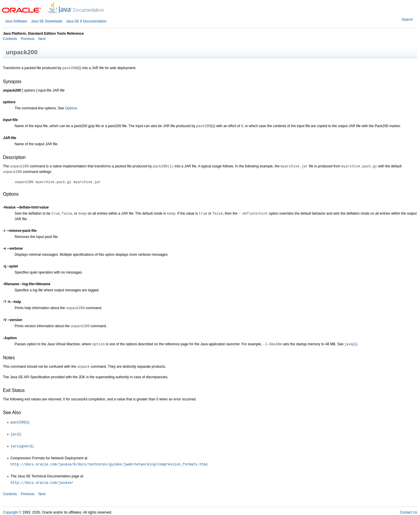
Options (71, 108)
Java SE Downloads (47, 21)
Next (41, 39)
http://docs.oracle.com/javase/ (42, 483)
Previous (27, 39)
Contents (10, 39)
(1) (351, 344)
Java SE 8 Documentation (86, 21)
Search (407, 20)
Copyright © (12, 512)
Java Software (16, 21)
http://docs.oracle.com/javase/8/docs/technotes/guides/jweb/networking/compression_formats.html (109, 465)
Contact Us (408, 512)
